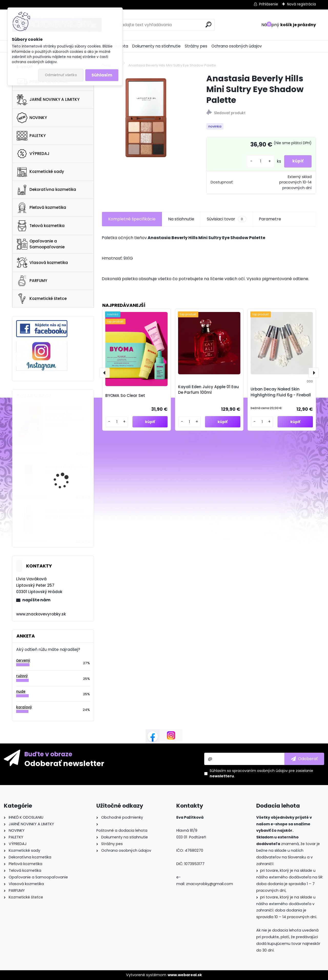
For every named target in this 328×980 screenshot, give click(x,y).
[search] (208, 24)
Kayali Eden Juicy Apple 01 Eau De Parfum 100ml (208, 390)
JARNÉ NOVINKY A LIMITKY (48, 100)
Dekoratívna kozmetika (46, 190)
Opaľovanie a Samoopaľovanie (41, 244)
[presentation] (105, 373)
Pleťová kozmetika (41, 208)
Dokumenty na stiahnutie (156, 46)
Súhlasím (102, 75)
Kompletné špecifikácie (132, 219)
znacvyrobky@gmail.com (209, 884)
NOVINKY (32, 118)
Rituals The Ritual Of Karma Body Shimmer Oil (68, 514)
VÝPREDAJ (33, 154)
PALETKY (31, 136)
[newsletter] (304, 759)
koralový (24, 707)
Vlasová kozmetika (42, 263)
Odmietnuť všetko (61, 75)
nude (21, 692)
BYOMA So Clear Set (125, 395)
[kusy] (256, 161)
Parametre (270, 219)
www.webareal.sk (185, 975)
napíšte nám (36, 600)
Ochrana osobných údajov (237, 46)
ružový (22, 676)
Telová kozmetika (41, 226)
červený (23, 660)
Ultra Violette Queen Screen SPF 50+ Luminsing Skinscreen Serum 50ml (65, 417)
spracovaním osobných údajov (260, 771)
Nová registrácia (301, 4)
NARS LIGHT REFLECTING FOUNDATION (67, 470)
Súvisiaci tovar (226, 219)
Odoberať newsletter (64, 763)
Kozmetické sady (40, 172)
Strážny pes (196, 46)
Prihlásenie (269, 4)
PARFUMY (32, 281)
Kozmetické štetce (42, 299)
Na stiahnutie (181, 219)
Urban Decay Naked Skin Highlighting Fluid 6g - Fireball (281, 392)
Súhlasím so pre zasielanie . (261, 773)
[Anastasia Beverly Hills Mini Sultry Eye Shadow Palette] (146, 117)
